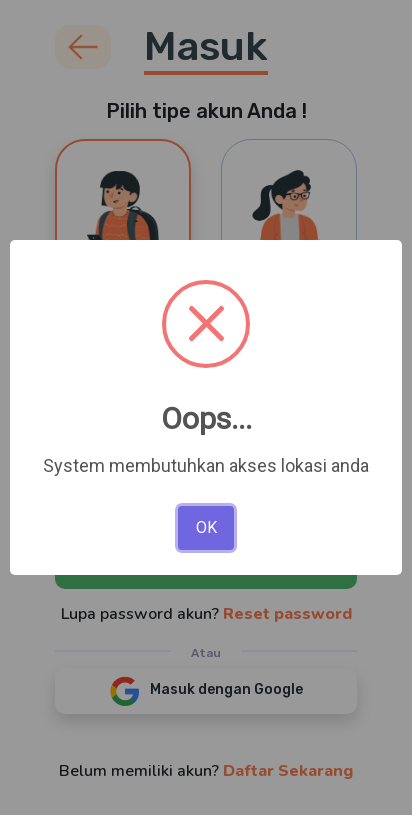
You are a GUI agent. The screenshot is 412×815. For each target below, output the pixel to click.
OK (206, 527)
